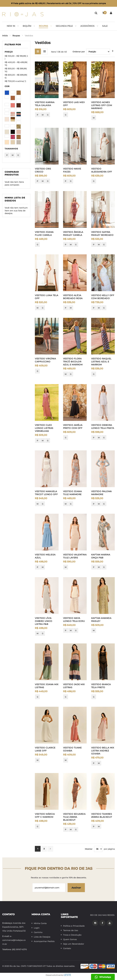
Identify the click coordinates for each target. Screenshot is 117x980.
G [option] (48, 115)
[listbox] (47, 115)
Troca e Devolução (72, 935)
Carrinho (38, 932)
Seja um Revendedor (74, 944)
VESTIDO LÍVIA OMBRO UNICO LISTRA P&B (44, 621)
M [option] (43, 115)
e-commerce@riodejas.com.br (14, 940)
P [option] (37, 115)
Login (37, 928)
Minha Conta (40, 923)
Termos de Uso (71, 930)
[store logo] (23, 14)
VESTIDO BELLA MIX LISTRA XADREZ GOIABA (103, 751)
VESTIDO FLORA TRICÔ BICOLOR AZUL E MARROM (73, 362)
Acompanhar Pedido (44, 941)
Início (5, 36)
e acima (15, 81)
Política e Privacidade (74, 926)
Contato (67, 948)
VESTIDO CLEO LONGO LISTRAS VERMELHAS (44, 428)
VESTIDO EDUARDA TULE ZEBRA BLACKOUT (74, 817)
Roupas (17, 36)
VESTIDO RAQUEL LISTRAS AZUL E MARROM (101, 362)
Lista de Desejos (42, 937)
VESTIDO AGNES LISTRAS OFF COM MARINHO (102, 105)
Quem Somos (70, 939)
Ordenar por (79, 52)
